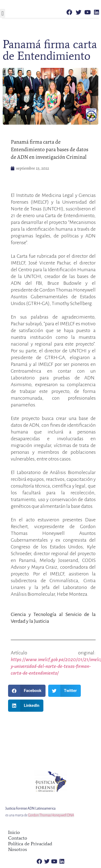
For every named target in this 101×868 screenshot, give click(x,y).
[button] (3, 13)
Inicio (14, 832)
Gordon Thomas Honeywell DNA (51, 815)
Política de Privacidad (30, 844)
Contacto (18, 838)
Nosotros (18, 849)
